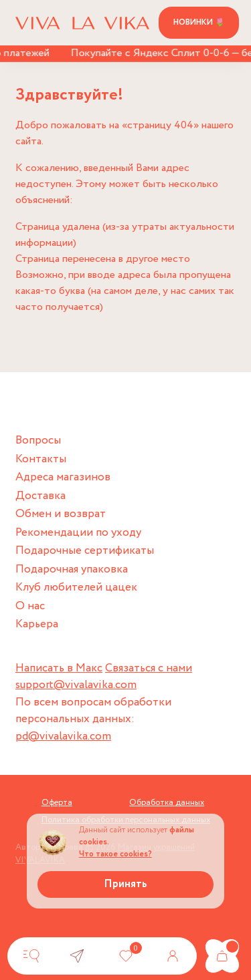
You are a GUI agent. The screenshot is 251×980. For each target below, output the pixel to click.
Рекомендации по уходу (78, 533)
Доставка (40, 496)
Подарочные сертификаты (85, 551)
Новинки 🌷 (199, 22)
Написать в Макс (59, 668)
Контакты (41, 459)
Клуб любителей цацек (76, 588)
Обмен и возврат (61, 514)
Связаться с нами (149, 668)
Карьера (37, 624)
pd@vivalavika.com (63, 737)
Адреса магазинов (63, 477)
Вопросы (38, 441)
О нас (30, 606)
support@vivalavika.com (76, 685)
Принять (125, 884)
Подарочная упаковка (72, 569)
